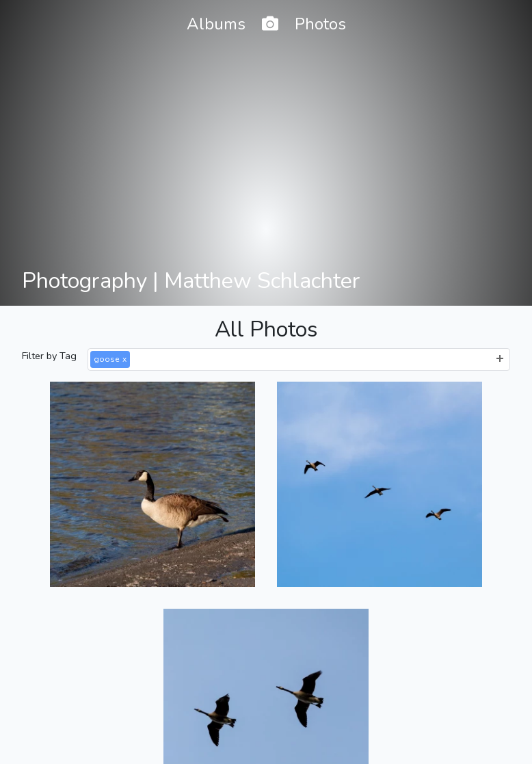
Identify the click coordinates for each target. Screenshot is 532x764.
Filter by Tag (49, 356)
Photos (320, 24)
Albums (216, 24)
